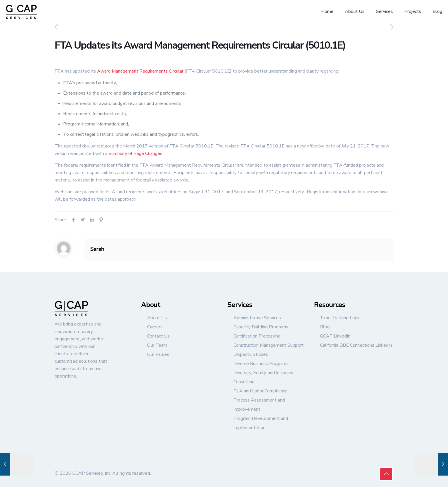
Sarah (97, 249)
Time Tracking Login (340, 318)
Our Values (158, 354)
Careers (155, 327)
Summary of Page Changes (135, 153)
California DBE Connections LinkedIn (356, 345)
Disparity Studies (251, 354)
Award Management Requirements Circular (140, 71)
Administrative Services (257, 318)
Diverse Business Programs (261, 364)
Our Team (157, 345)
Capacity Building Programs (261, 327)
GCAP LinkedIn (335, 336)
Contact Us (158, 336)
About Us (157, 318)
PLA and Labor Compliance (260, 391)
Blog (325, 327)
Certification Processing (257, 336)
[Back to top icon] (386, 474)
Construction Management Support (269, 345)
